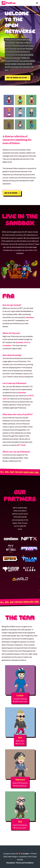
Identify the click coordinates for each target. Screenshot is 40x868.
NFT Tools (21, 445)
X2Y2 (26, 342)
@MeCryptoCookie (20, 702)
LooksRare (7, 346)
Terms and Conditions (25, 863)
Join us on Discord (11, 193)
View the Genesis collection (17, 78)
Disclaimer (11, 863)
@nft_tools (20, 744)
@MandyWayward (20, 786)
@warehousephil (20, 828)
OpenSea (30, 317)
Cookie (26, 854)
